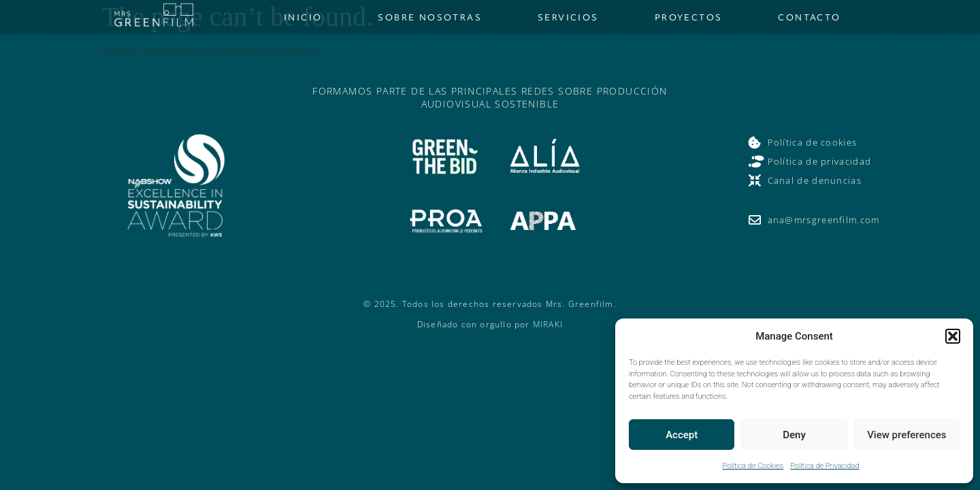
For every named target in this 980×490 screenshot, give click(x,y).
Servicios (568, 17)
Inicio (303, 17)
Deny (794, 435)
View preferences (906, 435)
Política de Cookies (753, 466)
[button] (953, 336)
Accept (682, 435)
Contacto (809, 17)
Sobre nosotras (430, 17)
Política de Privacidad (824, 466)
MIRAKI (548, 324)
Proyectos (689, 17)
